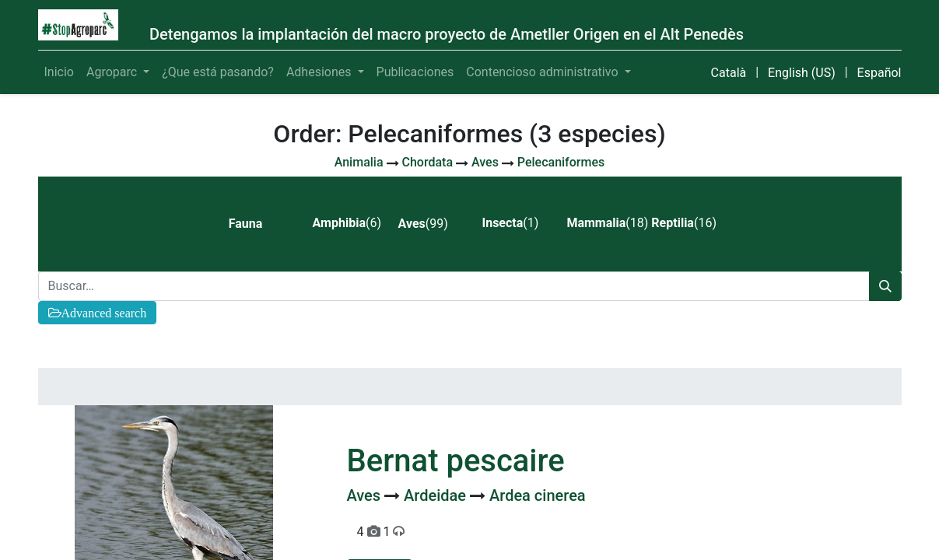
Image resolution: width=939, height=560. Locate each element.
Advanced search (104, 313)
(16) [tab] (684, 223)
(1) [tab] (510, 223)
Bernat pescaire (456, 461)
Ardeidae (437, 495)
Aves (366, 495)
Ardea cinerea (538, 495)
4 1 (381, 532)
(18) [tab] (603, 223)
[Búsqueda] (885, 286)
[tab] (258, 224)
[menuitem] (59, 72)
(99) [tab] (423, 224)
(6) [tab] (347, 223)
